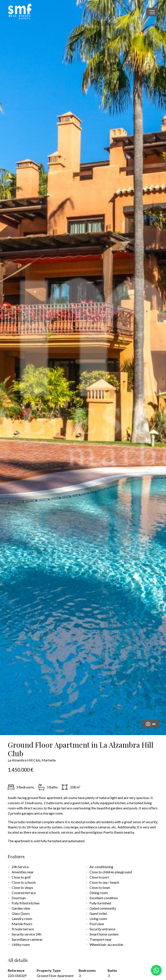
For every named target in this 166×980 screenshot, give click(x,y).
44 (151, 724)
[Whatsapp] (156, 970)
